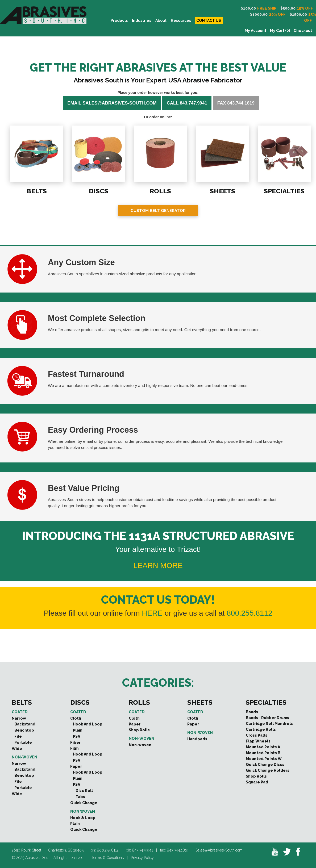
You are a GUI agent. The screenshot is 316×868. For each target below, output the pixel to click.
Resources (181, 20)
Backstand (25, 724)
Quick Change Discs (265, 765)
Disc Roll (84, 791)
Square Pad (257, 782)
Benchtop (24, 730)
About (161, 20)
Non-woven (24, 757)
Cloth (76, 718)
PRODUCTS (119, 20)
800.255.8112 (249, 613)
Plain (78, 730)
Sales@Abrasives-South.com (219, 850)
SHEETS (222, 190)
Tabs (80, 797)
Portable (23, 742)
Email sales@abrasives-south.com (112, 103)
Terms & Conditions (108, 858)
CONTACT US (209, 20)
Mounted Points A (263, 747)
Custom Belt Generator (158, 211)
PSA (76, 736)
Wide (17, 749)
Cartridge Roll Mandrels (269, 724)
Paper (76, 766)
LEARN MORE (158, 566)
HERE (152, 613)
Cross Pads (257, 735)
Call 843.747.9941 (187, 103)
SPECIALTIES (284, 190)
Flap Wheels (258, 741)
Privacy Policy (142, 858)
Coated (20, 712)
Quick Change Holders (268, 770)
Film (74, 748)
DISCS (98, 190)
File (18, 736)
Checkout (303, 31)
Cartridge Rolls (261, 729)
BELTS (36, 190)
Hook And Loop (88, 724)
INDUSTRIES (142, 20)
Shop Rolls (139, 730)
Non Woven (83, 811)
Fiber (75, 742)
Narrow (19, 718)
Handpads (197, 739)
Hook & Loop (83, 818)
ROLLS (160, 190)
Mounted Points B (263, 753)
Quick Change (84, 803)
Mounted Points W (264, 759)
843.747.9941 (142, 850)
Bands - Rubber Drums (267, 718)
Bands (252, 712)
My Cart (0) (280, 31)
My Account (255, 31)
